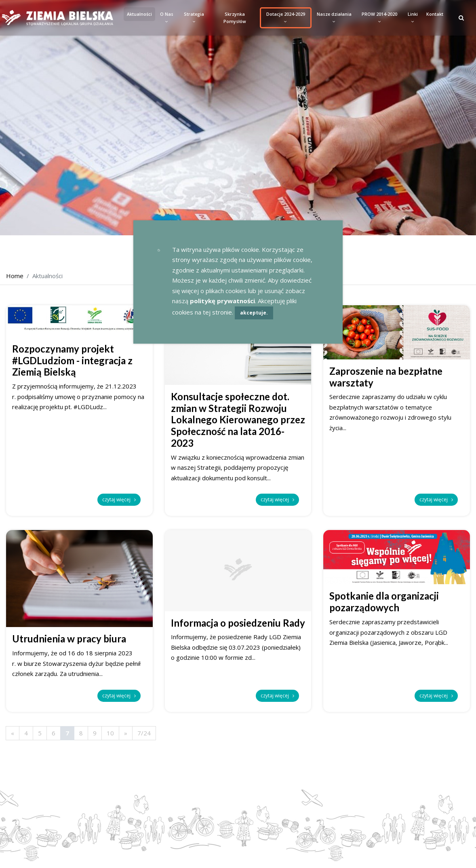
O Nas (167, 18)
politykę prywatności (222, 301)
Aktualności (139, 14)
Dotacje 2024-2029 (286, 18)
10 (110, 733)
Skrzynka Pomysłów (235, 18)
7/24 (144, 733)
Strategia (194, 18)
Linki (413, 18)
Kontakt (435, 14)
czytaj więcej (119, 499)
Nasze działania (334, 18)
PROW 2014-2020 (379, 18)
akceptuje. (254, 313)
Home (15, 276)
